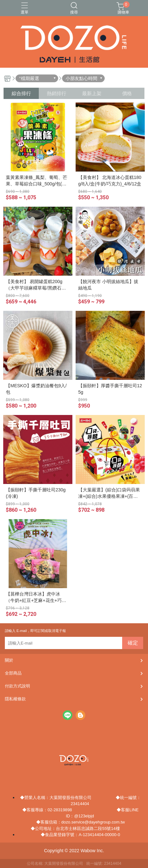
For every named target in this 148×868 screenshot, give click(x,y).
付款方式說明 (17, 686)
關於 (9, 660)
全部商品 (13, 673)
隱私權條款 (15, 699)
